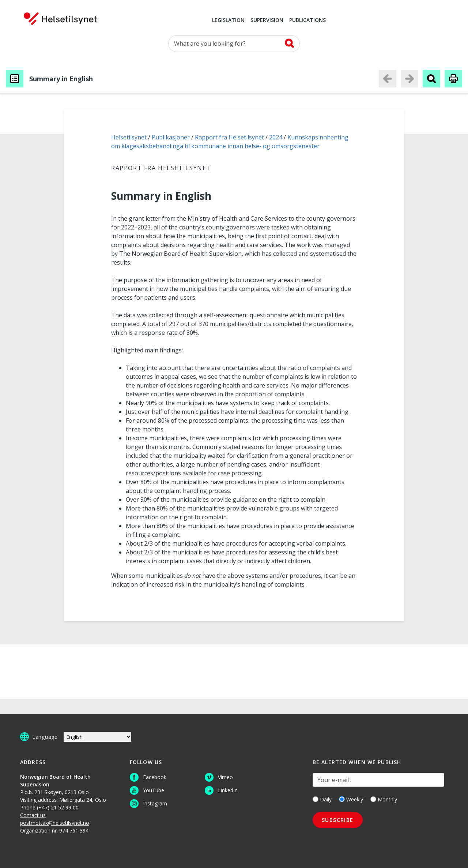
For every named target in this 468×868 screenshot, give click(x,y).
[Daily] (316, 799)
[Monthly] (373, 799)
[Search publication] (431, 79)
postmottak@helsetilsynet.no (55, 823)
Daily (322, 799)
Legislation (228, 20)
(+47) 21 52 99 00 (58, 807)
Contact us (33, 815)
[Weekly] (342, 799)
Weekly (351, 799)
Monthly (384, 799)
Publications (307, 20)
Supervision (267, 20)
